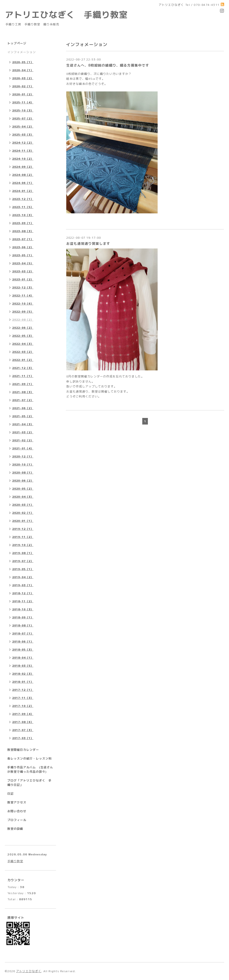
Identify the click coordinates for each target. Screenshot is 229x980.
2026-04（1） (23, 70)
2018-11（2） (23, 601)
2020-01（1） (23, 521)
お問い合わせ (17, 811)
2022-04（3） (23, 344)
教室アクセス (17, 802)
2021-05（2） (23, 416)
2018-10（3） (23, 609)
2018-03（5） (23, 666)
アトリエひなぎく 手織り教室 (71, 15)
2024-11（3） (23, 151)
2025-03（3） (23, 135)
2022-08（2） (23, 320)
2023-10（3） (23, 215)
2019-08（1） (23, 553)
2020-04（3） (23, 497)
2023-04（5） (23, 263)
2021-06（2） (23, 408)
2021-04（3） (23, 424)
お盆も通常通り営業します (88, 243)
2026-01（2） (23, 94)
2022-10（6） (23, 304)
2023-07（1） (23, 239)
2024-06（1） (23, 183)
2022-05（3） (23, 336)
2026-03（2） (23, 78)
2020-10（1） (23, 465)
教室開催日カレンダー (23, 750)
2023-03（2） (23, 271)
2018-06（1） (23, 642)
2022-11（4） (23, 296)
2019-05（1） (23, 569)
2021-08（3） (23, 392)
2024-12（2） (23, 143)
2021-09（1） (23, 384)
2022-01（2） (23, 360)
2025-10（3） (23, 110)
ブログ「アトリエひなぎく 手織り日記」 (29, 783)
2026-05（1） (23, 62)
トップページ (17, 43)
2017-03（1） (23, 738)
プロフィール (17, 820)
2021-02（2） (23, 440)
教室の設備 (15, 829)
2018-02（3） (23, 674)
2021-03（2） (23, 432)
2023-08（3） (23, 231)
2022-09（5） (23, 312)
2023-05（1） (23, 255)
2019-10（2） (23, 545)
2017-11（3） (23, 698)
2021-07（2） (23, 400)
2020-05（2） (23, 489)
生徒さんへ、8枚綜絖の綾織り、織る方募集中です (108, 65)
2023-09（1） (23, 223)
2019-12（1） (23, 529)
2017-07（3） (23, 730)
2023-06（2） (23, 247)
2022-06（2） (23, 328)
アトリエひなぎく (29, 971)
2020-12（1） (23, 456)
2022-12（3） (23, 287)
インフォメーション (22, 52)
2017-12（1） (23, 690)
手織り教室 (15, 861)
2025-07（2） (23, 119)
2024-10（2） (23, 159)
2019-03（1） (23, 585)
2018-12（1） (23, 593)
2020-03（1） (23, 505)
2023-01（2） (23, 279)
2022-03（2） (23, 352)
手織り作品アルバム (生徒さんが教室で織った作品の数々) (30, 769)
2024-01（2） (23, 191)
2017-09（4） (23, 714)
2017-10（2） (23, 706)
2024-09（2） (23, 167)
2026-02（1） (23, 86)
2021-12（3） (23, 368)
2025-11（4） (23, 102)
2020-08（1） (23, 473)
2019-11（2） (23, 537)
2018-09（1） (23, 617)
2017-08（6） (23, 722)
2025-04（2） (23, 127)
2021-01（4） (23, 448)
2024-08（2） (23, 175)
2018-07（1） (23, 634)
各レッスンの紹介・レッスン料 (29, 758)
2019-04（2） (23, 577)
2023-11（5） (23, 207)
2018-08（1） (23, 625)
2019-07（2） (23, 561)
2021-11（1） (23, 376)
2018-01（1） (23, 682)
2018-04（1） (23, 658)
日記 (10, 794)
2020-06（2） (23, 481)
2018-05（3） (23, 650)
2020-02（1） (23, 513)
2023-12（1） (23, 199)
